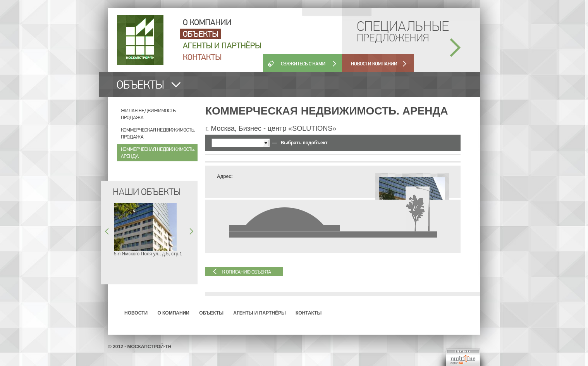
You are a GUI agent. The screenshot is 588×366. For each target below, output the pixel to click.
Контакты (309, 313)
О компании (173, 313)
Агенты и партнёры (259, 313)
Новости (136, 313)
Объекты (211, 313)
